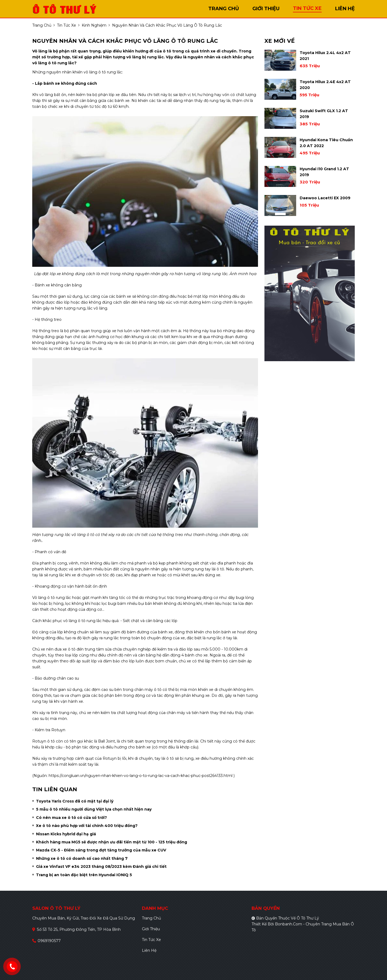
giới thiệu (266, 9)
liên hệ (345, 9)
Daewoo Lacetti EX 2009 (325, 198)
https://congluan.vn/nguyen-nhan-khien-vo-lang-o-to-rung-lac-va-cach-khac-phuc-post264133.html (140, 776)
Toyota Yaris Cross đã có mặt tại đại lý (75, 801)
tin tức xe (307, 8)
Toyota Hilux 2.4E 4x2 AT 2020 (325, 85)
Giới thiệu (151, 929)
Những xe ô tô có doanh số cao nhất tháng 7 (82, 858)
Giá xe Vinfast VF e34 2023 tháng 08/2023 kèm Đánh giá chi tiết (101, 867)
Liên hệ (149, 950)
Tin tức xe (151, 940)
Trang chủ (151, 918)
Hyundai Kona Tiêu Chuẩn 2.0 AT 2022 (326, 143)
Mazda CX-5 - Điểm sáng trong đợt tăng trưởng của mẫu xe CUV (101, 850)
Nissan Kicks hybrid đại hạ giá (66, 834)
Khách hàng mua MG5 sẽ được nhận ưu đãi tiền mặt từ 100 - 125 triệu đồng (112, 842)
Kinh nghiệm (94, 25)
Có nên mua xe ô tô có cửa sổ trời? (71, 818)
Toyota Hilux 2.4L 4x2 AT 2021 (325, 56)
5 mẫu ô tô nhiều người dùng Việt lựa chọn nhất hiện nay (94, 809)
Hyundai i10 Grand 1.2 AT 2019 (324, 172)
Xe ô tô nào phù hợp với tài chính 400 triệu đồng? (87, 826)
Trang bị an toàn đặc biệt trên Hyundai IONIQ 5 (84, 875)
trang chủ (224, 9)
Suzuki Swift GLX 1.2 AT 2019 (324, 114)
